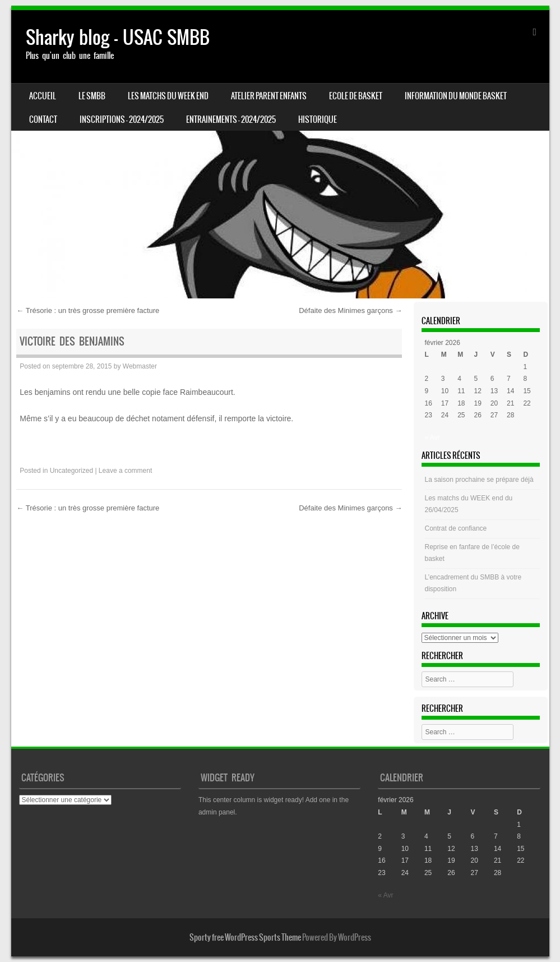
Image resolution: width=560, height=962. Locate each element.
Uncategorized (71, 471)
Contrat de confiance (456, 528)
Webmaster (140, 366)
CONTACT (43, 119)
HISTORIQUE (318, 119)
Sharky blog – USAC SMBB (118, 37)
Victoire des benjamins (72, 341)
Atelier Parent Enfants (269, 96)
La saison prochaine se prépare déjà (479, 480)
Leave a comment (125, 471)
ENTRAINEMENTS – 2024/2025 (231, 119)
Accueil (43, 96)
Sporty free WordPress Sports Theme (245, 937)
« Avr (432, 438)
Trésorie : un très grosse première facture (88, 310)
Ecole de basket (356, 96)
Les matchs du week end (168, 96)
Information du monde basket (456, 96)
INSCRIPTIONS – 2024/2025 (122, 119)
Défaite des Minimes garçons (350, 310)
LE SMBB (92, 96)
